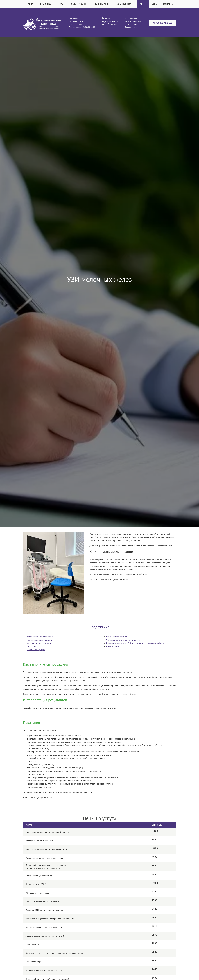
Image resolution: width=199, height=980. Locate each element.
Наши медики (113, 646)
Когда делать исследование (40, 637)
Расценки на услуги (36, 649)
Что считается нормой (117, 637)
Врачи (62, 4)
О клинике (47, 4)
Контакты (168, 4)
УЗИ (143, 4)
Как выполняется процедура (40, 640)
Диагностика (126, 4)
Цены (155, 4)
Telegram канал (131, 27)
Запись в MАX (131, 24)
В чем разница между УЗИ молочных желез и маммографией (135, 643)
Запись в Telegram (133, 21)
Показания (32, 646)
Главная (30, 4)
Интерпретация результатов (40, 643)
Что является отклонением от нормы (123, 640)
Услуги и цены (80, 4)
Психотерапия (103, 4)
